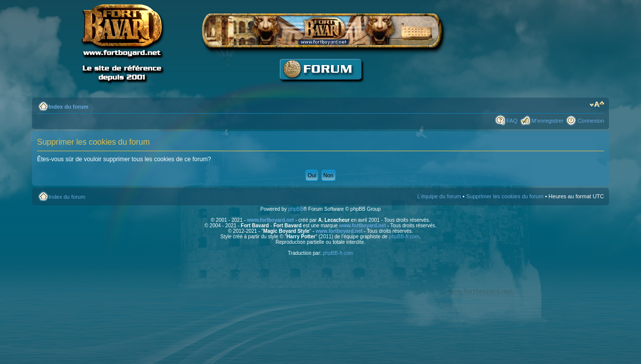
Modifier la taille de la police (597, 105)
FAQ (512, 121)
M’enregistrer (547, 121)
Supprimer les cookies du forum (505, 196)
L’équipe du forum (439, 196)
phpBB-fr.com (404, 237)
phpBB (295, 209)
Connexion (591, 121)
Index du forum (68, 107)
